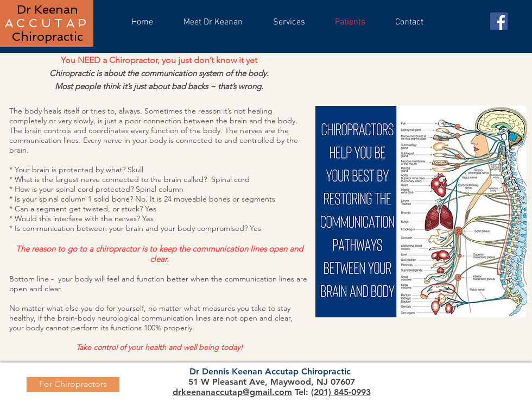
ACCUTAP (47, 23)
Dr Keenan (47, 9)
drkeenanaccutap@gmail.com (232, 392)
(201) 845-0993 (341, 392)
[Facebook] (499, 21)
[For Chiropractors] (73, 384)
